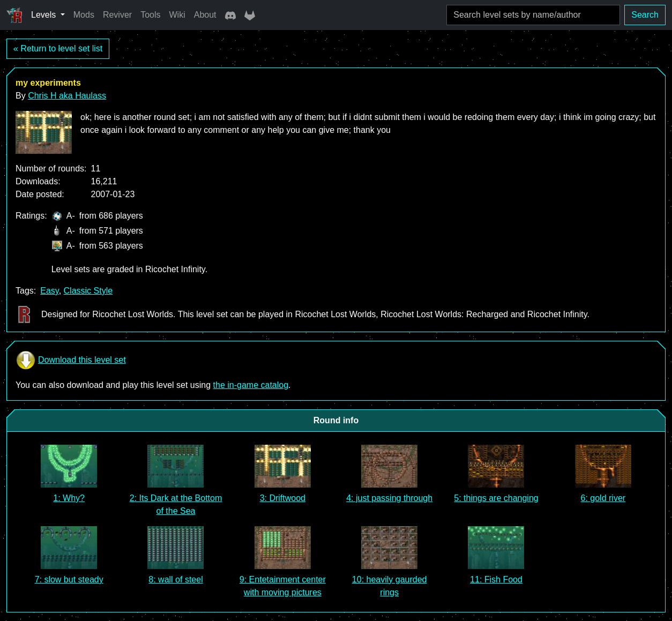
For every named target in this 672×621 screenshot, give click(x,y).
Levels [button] (45, 15)
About (205, 15)
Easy (49, 291)
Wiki (177, 15)
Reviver (117, 15)
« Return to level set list (58, 48)
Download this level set (71, 360)
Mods (84, 15)
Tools (150, 15)
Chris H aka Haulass (67, 96)
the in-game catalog (251, 385)
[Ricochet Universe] (14, 15)
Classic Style (88, 291)
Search (645, 15)
